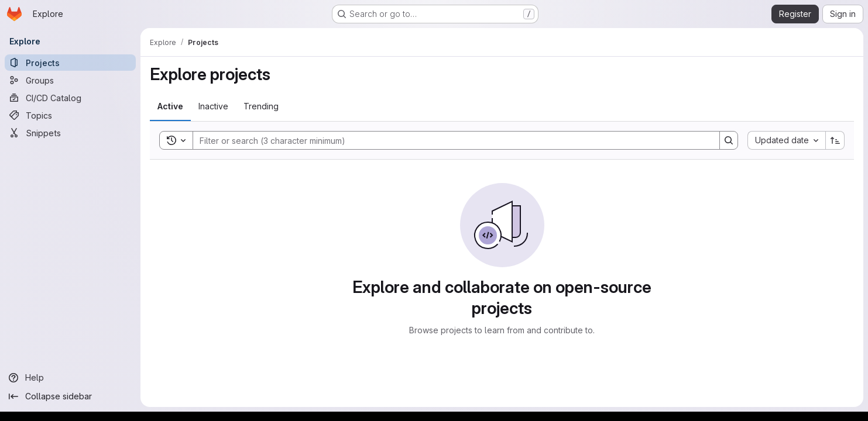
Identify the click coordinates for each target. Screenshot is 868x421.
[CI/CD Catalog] (70, 98)
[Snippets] (70, 133)
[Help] (70, 378)
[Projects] (70, 63)
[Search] (450, 140)
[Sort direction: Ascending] (835, 140)
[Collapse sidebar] (70, 396)
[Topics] (70, 115)
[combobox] (786, 140)
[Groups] (70, 80)
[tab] (170, 106)
